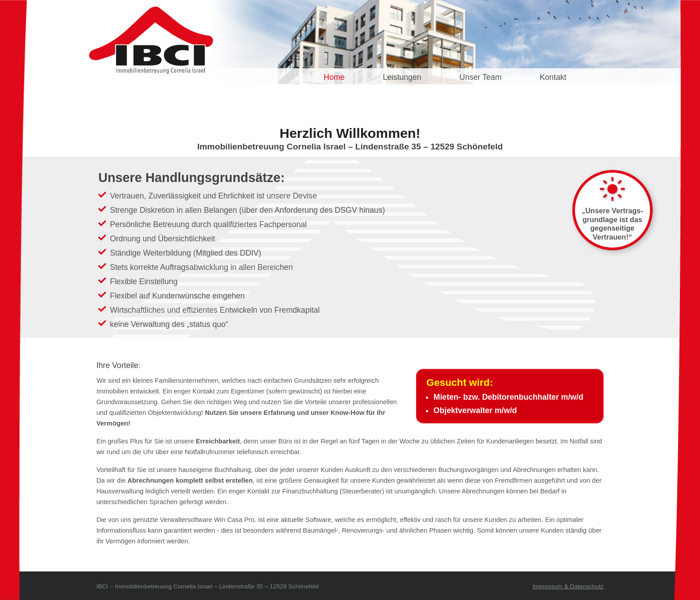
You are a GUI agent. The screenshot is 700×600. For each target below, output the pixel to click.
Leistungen (402, 77)
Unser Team (481, 77)
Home (334, 77)
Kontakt (553, 77)
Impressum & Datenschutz (568, 586)
